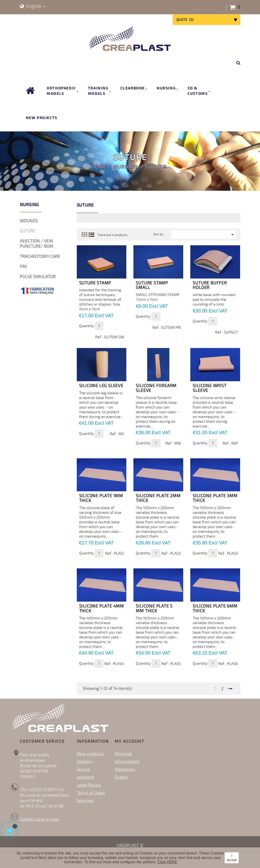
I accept (232, 858)
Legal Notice (89, 785)
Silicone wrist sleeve (210, 388)
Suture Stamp (95, 283)
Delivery (85, 761)
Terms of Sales (91, 793)
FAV (23, 266)
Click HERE (167, 862)
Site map (85, 801)
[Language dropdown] (33, 7)
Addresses (125, 769)
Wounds (29, 221)
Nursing (30, 205)
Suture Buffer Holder (210, 285)
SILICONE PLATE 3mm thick (215, 498)
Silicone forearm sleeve (156, 388)
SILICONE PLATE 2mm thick (158, 498)
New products (90, 754)
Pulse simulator (38, 277)
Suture (28, 231)
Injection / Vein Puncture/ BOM (37, 244)
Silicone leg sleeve (101, 386)
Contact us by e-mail (40, 819)
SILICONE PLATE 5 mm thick (154, 608)
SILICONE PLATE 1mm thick (101, 498)
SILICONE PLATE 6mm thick (215, 608)
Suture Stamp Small (152, 285)
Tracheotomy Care (40, 256)
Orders (121, 777)
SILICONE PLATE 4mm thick (102, 608)
